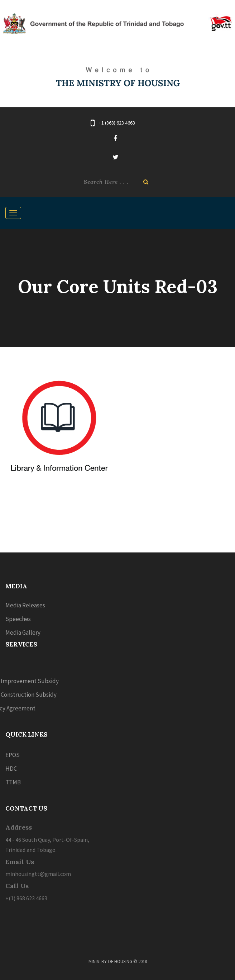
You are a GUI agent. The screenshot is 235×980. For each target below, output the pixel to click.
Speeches (18, 619)
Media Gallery (23, 633)
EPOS (13, 755)
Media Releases (25, 605)
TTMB (13, 782)
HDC (11, 769)
